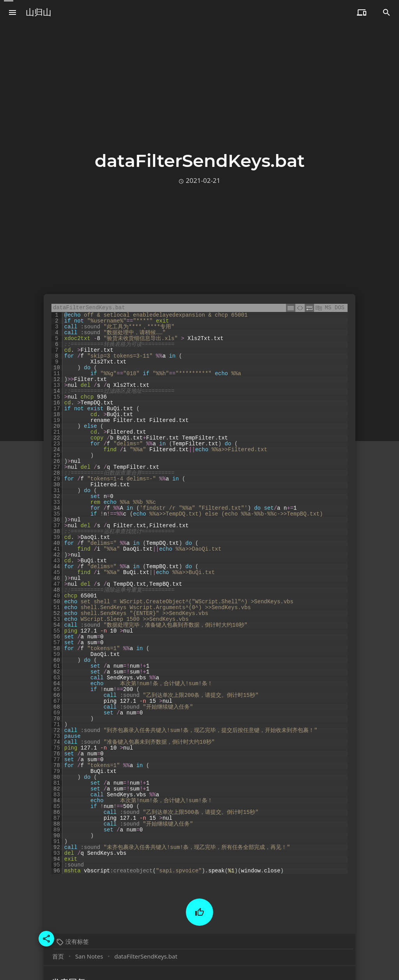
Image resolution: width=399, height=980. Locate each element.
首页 (58, 956)
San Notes (89, 956)
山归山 (39, 12)
